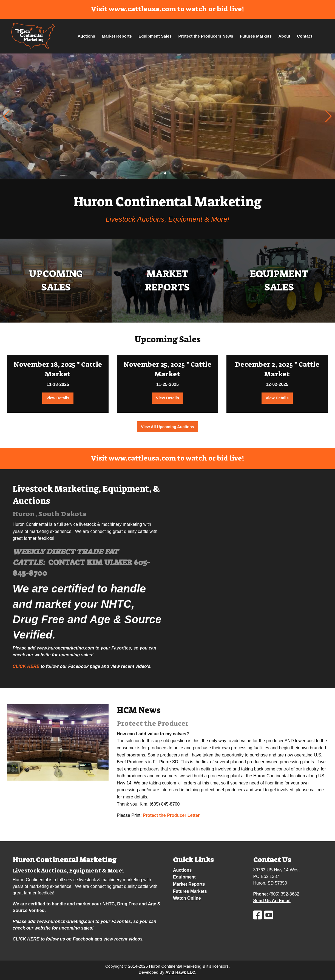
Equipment (184, 877)
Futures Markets (256, 36)
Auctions (86, 36)
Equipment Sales (155, 36)
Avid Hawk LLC (180, 972)
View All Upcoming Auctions (167, 427)
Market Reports (117, 36)
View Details (58, 398)
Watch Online (187, 898)
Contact (305, 36)
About (284, 36)
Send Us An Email (272, 901)
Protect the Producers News (206, 36)
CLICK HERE (26, 666)
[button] (329, 116)
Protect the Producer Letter (171, 815)
